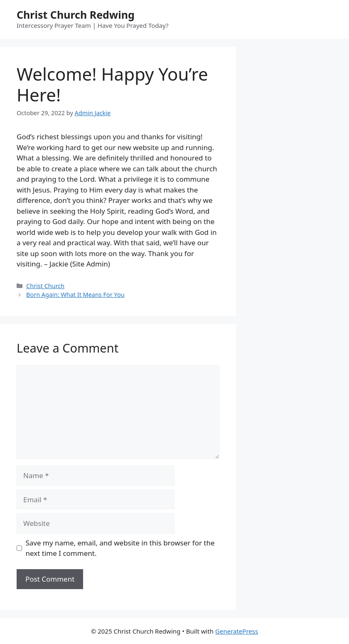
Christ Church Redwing (76, 15)
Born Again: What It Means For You (75, 295)
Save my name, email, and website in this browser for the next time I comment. (120, 548)
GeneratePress (237, 631)
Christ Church (45, 286)
